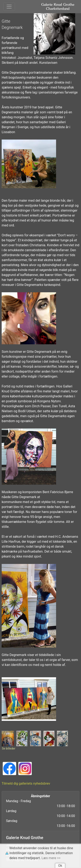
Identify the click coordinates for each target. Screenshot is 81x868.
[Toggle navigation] (9, 7)
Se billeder (9, 748)
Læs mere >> (51, 858)
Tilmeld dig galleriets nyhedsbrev (26, 783)
